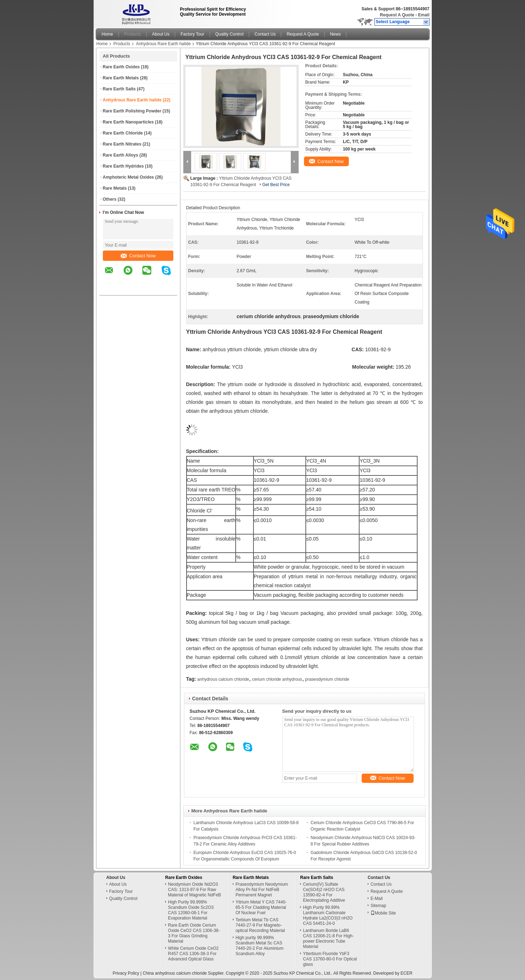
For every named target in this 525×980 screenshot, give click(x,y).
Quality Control (229, 34)
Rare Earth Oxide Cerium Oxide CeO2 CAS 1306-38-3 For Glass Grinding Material (194, 933)
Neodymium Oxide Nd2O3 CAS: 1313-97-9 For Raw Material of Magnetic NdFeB (195, 890)
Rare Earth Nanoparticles (128, 122)
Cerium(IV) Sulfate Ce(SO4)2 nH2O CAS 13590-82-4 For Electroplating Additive (324, 892)
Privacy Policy (126, 973)
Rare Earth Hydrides (123, 166)
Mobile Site (383, 913)
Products (133, 34)
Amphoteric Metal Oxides (128, 177)
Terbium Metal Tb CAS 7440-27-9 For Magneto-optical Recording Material (260, 925)
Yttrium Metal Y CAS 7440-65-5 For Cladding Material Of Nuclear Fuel (261, 907)
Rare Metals (115, 188)
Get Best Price (276, 185)
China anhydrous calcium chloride (175, 973)
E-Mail (377, 899)
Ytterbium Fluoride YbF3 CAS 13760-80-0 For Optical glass (330, 959)
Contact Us (265, 34)
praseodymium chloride (327, 679)
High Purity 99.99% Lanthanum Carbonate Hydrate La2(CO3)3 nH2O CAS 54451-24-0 (328, 915)
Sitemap (378, 906)
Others (110, 199)
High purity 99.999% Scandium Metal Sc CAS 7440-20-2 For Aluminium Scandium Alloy (260, 946)
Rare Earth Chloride (123, 133)
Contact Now (138, 256)
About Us (161, 34)
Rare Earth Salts (119, 89)
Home (107, 34)
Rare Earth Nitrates (122, 144)
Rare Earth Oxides (121, 67)
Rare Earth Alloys (121, 155)
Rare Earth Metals (121, 78)
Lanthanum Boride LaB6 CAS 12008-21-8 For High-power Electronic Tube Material (328, 939)
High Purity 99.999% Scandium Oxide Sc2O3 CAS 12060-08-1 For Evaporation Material (191, 910)
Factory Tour (192, 34)
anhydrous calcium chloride (223, 679)
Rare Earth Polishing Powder (132, 111)
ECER (406, 973)
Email (424, 15)
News (335, 34)
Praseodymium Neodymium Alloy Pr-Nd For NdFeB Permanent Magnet (262, 890)
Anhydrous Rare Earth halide (163, 44)
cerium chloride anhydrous (277, 679)
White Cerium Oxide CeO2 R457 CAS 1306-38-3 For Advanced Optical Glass (193, 954)
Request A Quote (397, 15)
